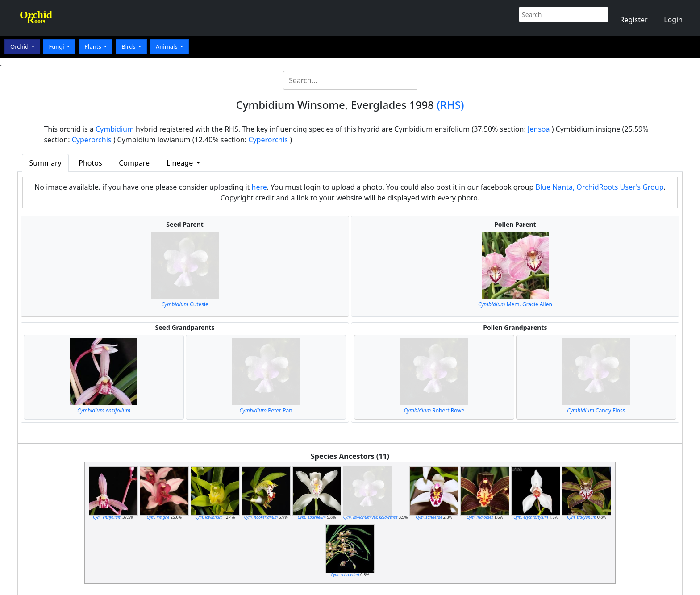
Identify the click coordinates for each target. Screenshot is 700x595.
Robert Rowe (434, 410)
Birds (129, 46)
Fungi (57, 46)
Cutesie (185, 304)
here (259, 187)
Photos (90, 163)
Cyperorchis (92, 140)
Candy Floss (596, 410)
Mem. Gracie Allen (515, 304)
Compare (134, 163)
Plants (94, 46)
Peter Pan (266, 410)
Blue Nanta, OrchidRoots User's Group (600, 187)
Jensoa (539, 129)
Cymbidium (115, 129)
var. (371, 517)
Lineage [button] (181, 163)
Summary (45, 163)
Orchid (20, 46)
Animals (167, 46)
